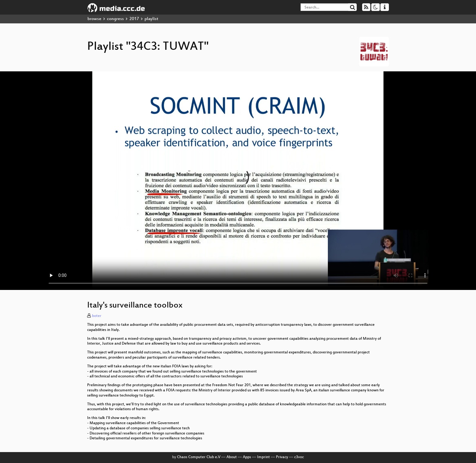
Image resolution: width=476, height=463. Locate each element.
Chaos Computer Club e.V (199, 457)
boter (97, 316)
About (232, 457)
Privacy (282, 457)
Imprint (263, 457)
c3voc (299, 457)
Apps (247, 457)
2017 (134, 19)
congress (115, 19)
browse (94, 19)
